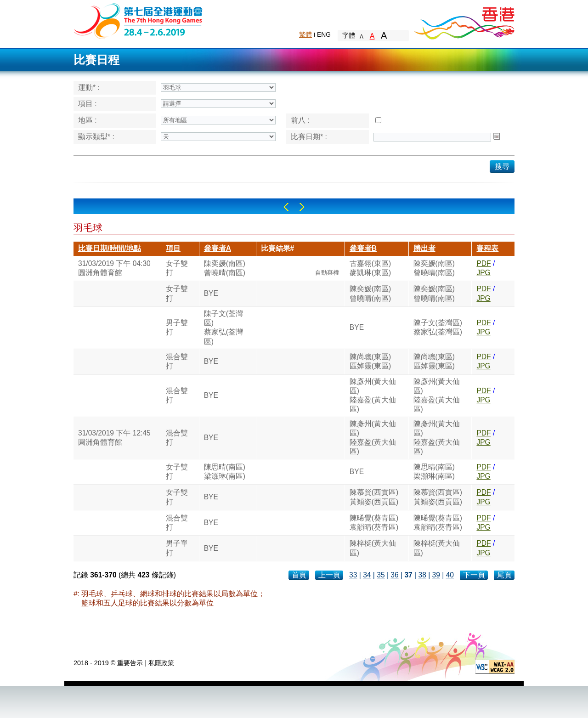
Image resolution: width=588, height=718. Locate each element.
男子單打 (177, 548)
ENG (324, 34)
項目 (173, 248)
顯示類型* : (96, 137)
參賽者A (218, 248)
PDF (483, 263)
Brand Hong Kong (464, 21)
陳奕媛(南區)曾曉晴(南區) (225, 268)
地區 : (88, 120)
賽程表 (487, 248)
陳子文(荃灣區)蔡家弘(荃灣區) (223, 328)
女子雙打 (177, 268)
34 (367, 575)
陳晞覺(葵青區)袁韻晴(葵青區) (374, 523)
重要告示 (130, 663)
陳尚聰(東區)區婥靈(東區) (370, 361)
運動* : (89, 88)
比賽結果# (278, 248)
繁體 (305, 34)
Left (286, 207)
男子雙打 (177, 327)
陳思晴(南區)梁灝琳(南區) (225, 472)
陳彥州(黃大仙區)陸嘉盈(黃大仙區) (373, 396)
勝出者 (424, 248)
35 (381, 575)
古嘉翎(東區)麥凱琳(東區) (370, 268)
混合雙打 (177, 361)
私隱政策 (161, 663)
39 (436, 575)
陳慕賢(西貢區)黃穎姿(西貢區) (374, 497)
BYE (211, 293)
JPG (483, 273)
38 (422, 575)
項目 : (88, 104)
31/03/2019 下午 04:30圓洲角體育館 (114, 268)
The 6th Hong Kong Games (139, 20)
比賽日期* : (309, 137)
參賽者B (363, 248)
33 (353, 575)
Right (302, 207)
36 (394, 575)
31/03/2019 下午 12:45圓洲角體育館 (114, 438)
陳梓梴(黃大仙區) (373, 548)
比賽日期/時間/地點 (110, 248)
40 (450, 575)
